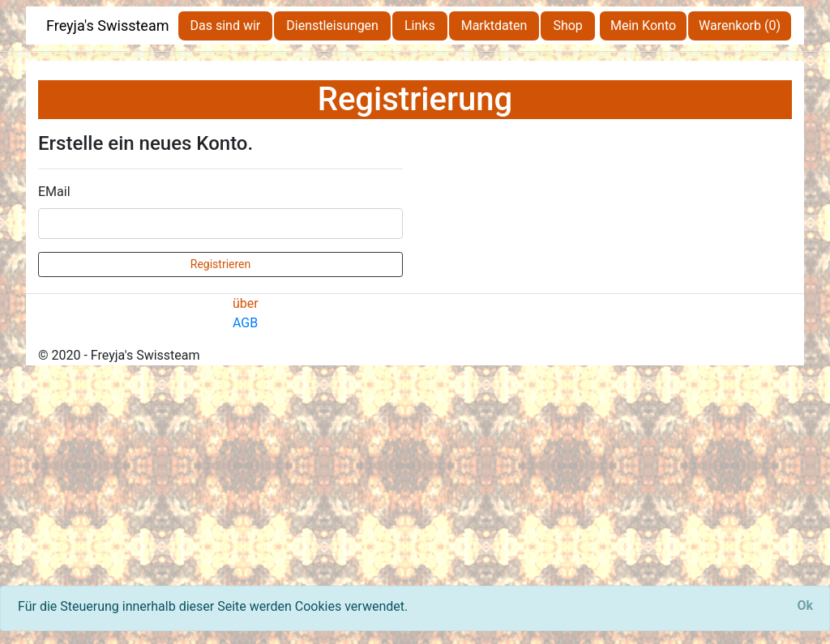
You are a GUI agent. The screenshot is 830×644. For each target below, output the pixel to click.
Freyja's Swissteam (108, 26)
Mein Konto (643, 26)
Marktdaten (494, 26)
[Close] (805, 606)
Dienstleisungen (332, 26)
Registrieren (220, 264)
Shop (567, 26)
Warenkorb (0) (740, 26)
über (246, 303)
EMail (54, 192)
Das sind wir (226, 26)
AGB (245, 323)
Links (420, 26)
